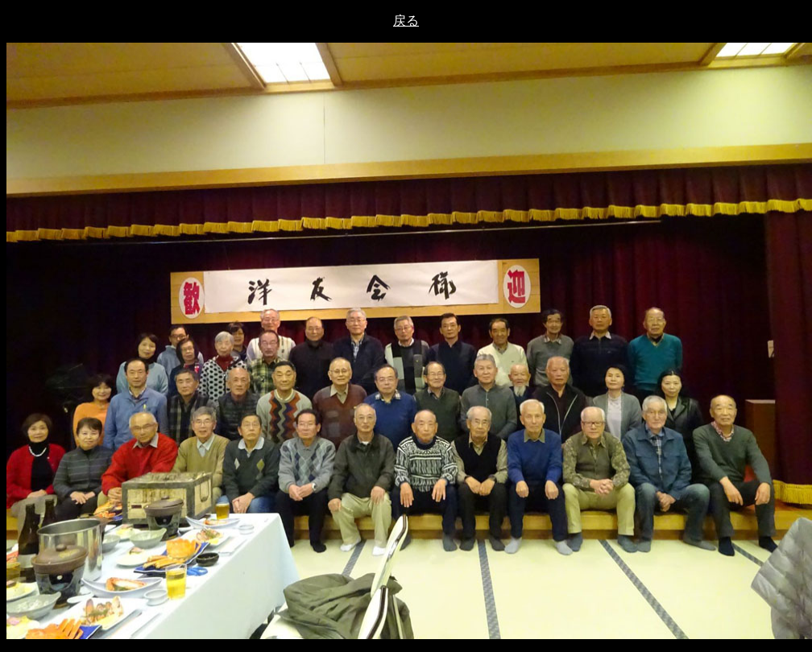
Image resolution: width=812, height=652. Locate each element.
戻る (406, 21)
